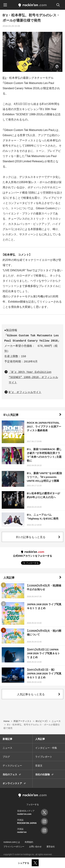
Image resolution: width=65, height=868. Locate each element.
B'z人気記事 (11, 415)
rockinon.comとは (12, 842)
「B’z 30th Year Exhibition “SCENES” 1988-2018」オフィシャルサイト (33, 377)
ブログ (6, 757)
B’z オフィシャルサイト (25, 392)
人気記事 (9, 577)
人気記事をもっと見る (31, 694)
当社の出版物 (42, 774)
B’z (5, 78)
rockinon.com (32, 5)
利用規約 (29, 842)
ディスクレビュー (12, 765)
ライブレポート (44, 757)
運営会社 (51, 846)
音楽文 (39, 765)
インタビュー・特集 (46, 748)
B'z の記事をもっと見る (31, 537)
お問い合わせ (35, 846)
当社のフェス (10, 774)
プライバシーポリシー (14, 846)
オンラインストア (12, 783)
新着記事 (7, 739)
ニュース (7, 748)
